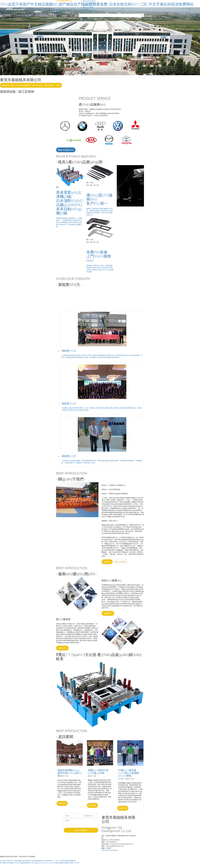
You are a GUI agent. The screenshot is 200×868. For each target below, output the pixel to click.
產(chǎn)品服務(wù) (89, 3)
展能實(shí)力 (87, 5)
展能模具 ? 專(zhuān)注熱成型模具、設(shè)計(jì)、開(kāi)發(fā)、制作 (31, 85)
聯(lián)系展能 (87, 11)
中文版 (81, 20)
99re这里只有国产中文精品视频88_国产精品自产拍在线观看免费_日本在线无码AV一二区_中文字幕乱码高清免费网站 (38, 861)
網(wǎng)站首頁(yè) (89, 1)
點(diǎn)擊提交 (81, 830)
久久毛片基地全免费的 (57, 863)
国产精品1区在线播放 (7, 863)
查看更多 (107, 562)
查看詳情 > (108, 613)
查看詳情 (62, 803)
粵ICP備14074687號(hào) (110, 850)
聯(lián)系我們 (121, 562)
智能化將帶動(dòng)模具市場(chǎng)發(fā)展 (70, 773)
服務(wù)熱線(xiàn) (66, 150)
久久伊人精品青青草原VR (23, 863)
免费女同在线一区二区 (72, 863)
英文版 (87, 20)
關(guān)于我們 (88, 7)
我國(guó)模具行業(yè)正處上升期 (98, 771)
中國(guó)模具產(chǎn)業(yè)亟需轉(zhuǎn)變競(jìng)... (129, 774)
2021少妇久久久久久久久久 (40, 863)
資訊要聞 (86, 9)
